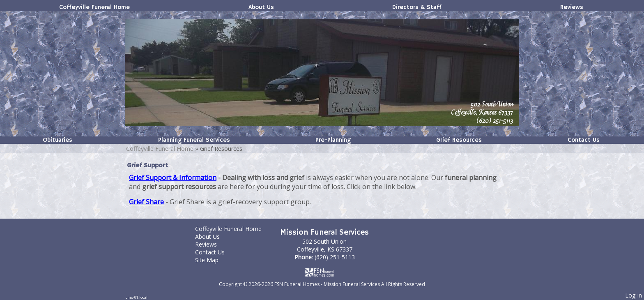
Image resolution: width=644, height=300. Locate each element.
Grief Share (146, 202)
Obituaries (57, 140)
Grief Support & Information (173, 178)
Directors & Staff (417, 7)
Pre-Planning (333, 140)
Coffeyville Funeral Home (94, 7)
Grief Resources (459, 140)
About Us (261, 7)
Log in (634, 295)
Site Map (213, 260)
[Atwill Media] (322, 272)
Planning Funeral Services (194, 140)
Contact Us (584, 140)
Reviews (572, 7)
